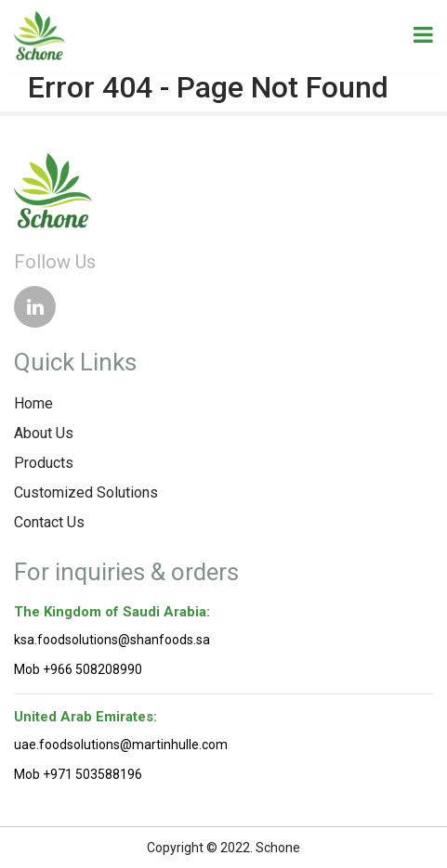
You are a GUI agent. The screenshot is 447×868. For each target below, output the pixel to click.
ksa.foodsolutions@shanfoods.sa (112, 640)
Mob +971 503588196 (78, 774)
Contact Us (49, 522)
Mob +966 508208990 (78, 669)
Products (44, 463)
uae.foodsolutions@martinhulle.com (121, 745)
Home (33, 403)
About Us (44, 433)
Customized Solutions (86, 492)
